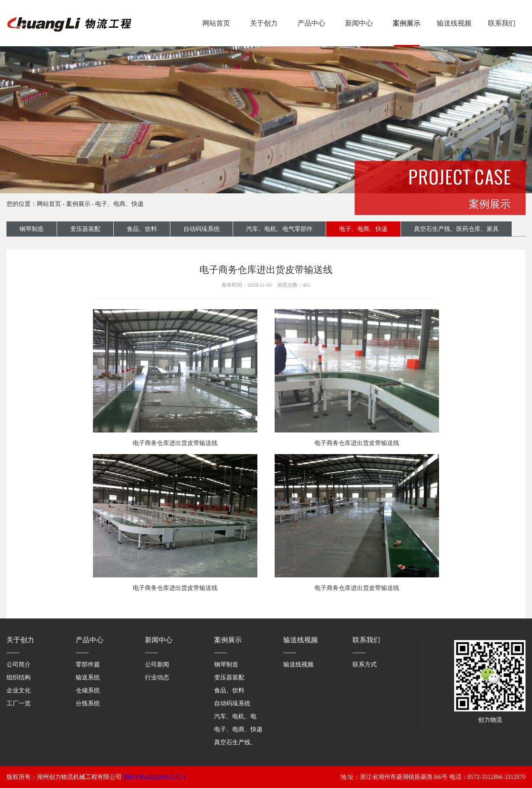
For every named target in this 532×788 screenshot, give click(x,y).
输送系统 (88, 677)
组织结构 (19, 677)
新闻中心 (359, 23)
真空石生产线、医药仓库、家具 (456, 229)
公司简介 (19, 665)
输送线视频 (454, 23)
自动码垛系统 (202, 229)
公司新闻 (157, 665)
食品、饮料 (142, 229)
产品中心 (311, 23)
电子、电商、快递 (119, 204)
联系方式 (365, 665)
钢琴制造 (32, 229)
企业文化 (19, 690)
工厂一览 (19, 703)
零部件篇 (88, 665)
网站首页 (216, 23)
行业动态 (157, 677)
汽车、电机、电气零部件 (279, 229)
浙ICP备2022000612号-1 (155, 777)
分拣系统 (88, 703)
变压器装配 (85, 229)
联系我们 (502, 23)
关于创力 (264, 23)
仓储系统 (88, 690)
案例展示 (407, 23)
